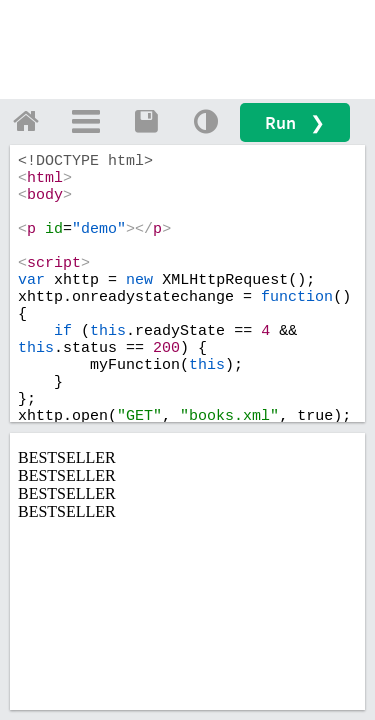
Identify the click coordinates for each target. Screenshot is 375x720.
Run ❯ (295, 122)
